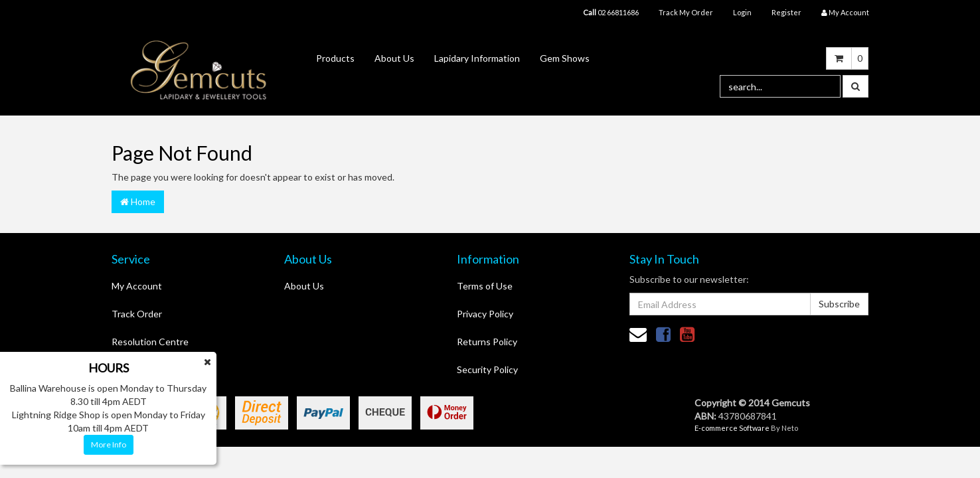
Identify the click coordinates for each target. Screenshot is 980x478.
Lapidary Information (477, 58)
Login (742, 12)
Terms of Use (485, 286)
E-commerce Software (732, 428)
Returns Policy (487, 342)
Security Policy (487, 369)
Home (138, 201)
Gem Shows (565, 58)
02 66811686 (611, 12)
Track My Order (686, 12)
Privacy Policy (485, 314)
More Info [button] (109, 444)
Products (335, 58)
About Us (394, 58)
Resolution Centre (150, 342)
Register (786, 12)
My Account (137, 286)
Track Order (137, 314)
